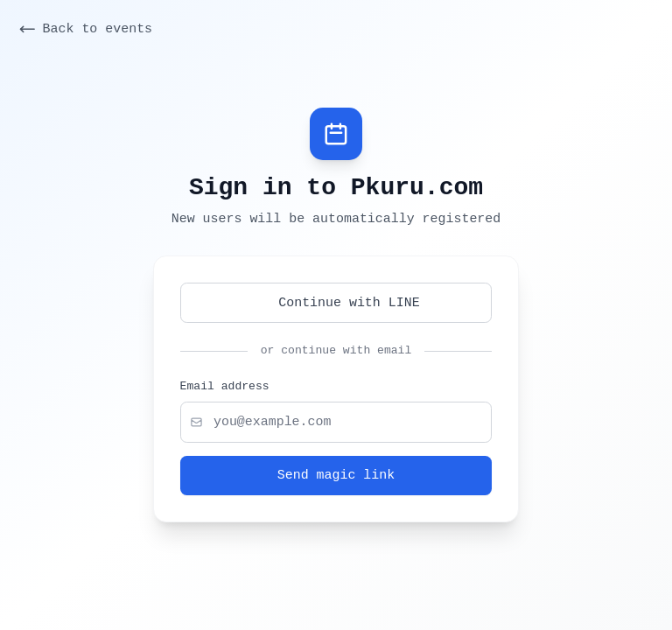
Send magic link (336, 475)
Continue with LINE (336, 303)
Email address (225, 387)
